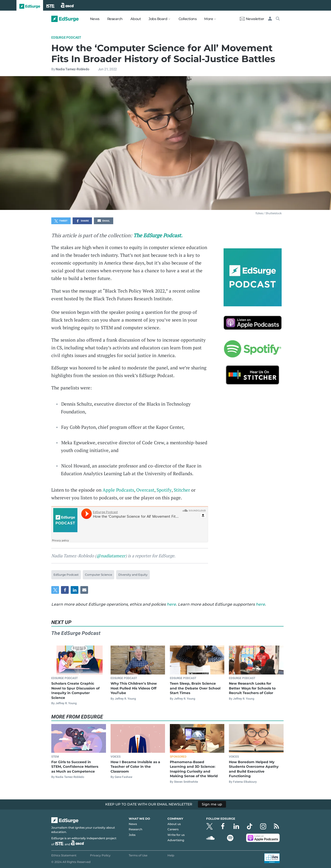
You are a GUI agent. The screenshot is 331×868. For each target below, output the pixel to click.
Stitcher (182, 490)
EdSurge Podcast (66, 37)
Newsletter (252, 19)
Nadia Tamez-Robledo (72, 69)
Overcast (145, 490)
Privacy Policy (100, 855)
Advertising (176, 840)
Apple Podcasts (118, 490)
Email (104, 221)
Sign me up (212, 804)
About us (174, 824)
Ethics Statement (64, 855)
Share (82, 221)
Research (115, 19)
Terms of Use (138, 855)
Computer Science (98, 575)
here (171, 604)
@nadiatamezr (111, 556)
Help (171, 855)
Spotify (164, 490)
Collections (188, 19)
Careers (173, 829)
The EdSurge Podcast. (158, 235)
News (95, 19)
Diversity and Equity (133, 575)
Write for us (176, 835)
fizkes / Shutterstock (269, 213)
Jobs (132, 835)
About (136, 19)
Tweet (61, 221)
